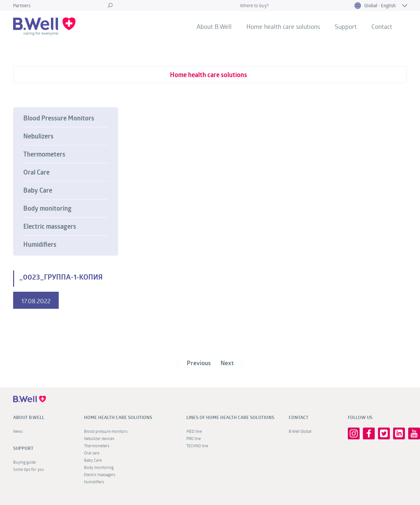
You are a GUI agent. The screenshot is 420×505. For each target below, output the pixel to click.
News (18, 431)
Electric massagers (50, 226)
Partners (22, 5)
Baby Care (38, 190)
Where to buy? (254, 5)
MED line (194, 431)
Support (346, 26)
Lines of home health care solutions (230, 417)
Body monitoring (47, 208)
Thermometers (44, 154)
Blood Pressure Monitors (59, 118)
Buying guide (24, 462)
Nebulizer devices (99, 438)
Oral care (92, 453)
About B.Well (214, 26)
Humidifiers (40, 244)
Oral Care (36, 172)
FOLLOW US (360, 417)
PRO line (194, 438)
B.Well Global (300, 431)
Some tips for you (29, 469)
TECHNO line (197, 446)
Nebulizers (38, 136)
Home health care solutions (283, 26)
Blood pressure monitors (106, 431)
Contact (382, 26)
